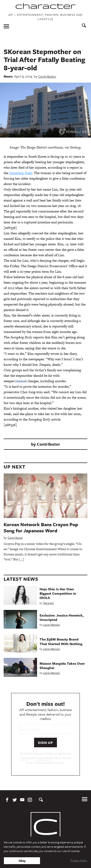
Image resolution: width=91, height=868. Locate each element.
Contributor (47, 76)
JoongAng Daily (21, 173)
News (8, 76)
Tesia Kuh (48, 603)
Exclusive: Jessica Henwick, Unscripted (62, 617)
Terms (24, 758)
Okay (22, 861)
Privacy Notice (43, 758)
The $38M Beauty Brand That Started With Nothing (61, 641)
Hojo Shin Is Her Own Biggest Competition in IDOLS (58, 593)
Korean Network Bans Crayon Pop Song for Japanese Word (41, 527)
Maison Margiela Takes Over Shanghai (62, 665)
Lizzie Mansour (51, 625)
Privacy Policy (79, 860)
